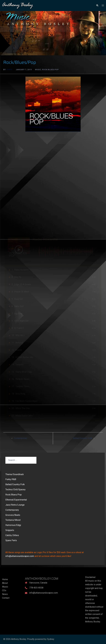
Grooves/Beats (13, 515)
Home (5, 579)
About (5, 583)
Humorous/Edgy (13, 525)
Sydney (51, 639)
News (5, 594)
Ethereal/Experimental (16, 500)
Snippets (10, 530)
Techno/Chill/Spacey (15, 490)
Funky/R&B (11, 479)
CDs (4, 590)
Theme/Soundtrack (15, 474)
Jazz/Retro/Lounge (15, 505)
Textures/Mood (13, 520)
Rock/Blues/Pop (50, 70)
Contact (6, 598)
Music (38, 70)
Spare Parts (11, 540)
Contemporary (21, 438)
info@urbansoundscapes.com (20, 556)
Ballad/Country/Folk (83, 438)
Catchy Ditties (12, 535)
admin (9, 70)
